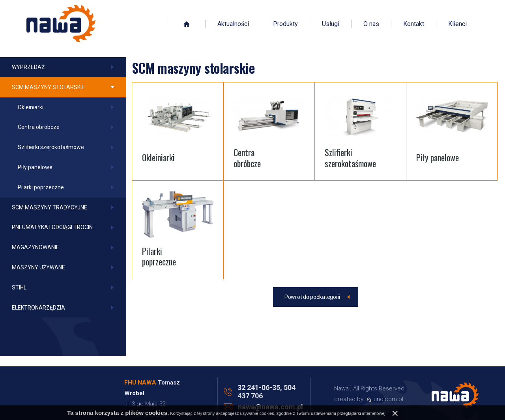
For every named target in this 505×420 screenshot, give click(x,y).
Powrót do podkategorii (312, 297)
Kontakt (414, 25)
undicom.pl (385, 399)
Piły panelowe (35, 167)
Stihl (19, 287)
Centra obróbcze (39, 127)
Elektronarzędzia (38, 308)
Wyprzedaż (28, 67)
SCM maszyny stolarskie (48, 87)
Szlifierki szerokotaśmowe (51, 147)
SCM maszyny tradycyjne (50, 207)
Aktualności (233, 25)
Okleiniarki (31, 107)
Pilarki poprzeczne (41, 187)
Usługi (331, 25)
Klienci (457, 25)
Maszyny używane (38, 267)
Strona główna (187, 25)
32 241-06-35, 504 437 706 (267, 392)
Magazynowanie (36, 247)
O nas (371, 25)
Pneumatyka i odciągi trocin (52, 227)
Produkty (285, 25)
